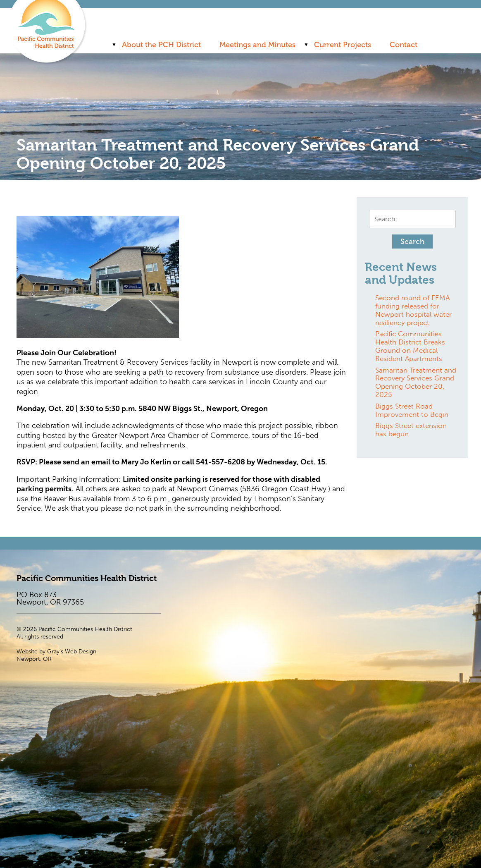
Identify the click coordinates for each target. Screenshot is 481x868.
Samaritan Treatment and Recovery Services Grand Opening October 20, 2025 (416, 382)
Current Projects (343, 45)
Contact (404, 45)
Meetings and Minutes (257, 45)
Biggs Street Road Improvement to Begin (412, 410)
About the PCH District (161, 45)
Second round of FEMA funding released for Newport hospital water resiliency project (413, 310)
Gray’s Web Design (72, 652)
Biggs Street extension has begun (411, 430)
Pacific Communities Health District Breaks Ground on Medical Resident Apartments (410, 346)
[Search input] (412, 219)
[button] (412, 242)
